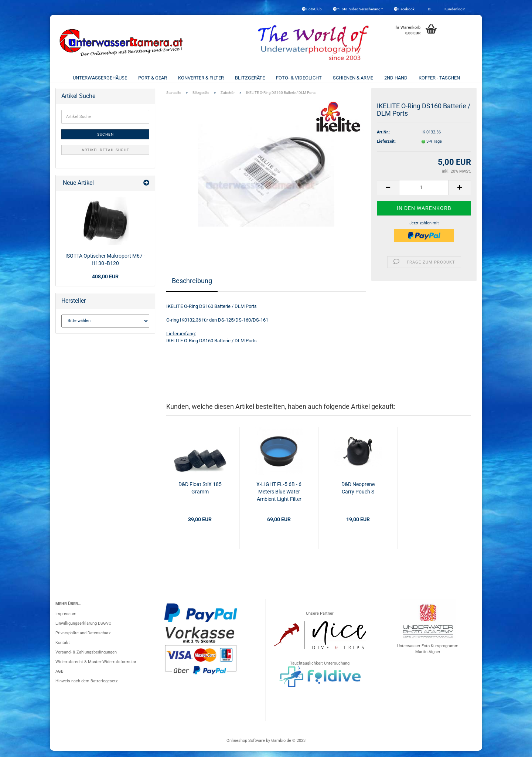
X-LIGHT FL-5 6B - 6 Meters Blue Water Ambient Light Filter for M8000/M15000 (279, 498)
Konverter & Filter (201, 78)
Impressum (66, 620)
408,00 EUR (105, 283)
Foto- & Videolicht (299, 78)
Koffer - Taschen (439, 78)
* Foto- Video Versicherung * (358, 9)
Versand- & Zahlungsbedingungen (86, 658)
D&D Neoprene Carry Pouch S (358, 494)
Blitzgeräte (250, 78)
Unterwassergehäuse (100, 78)
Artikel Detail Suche (105, 156)
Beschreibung (192, 287)
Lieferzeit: (386, 148)
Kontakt (63, 649)
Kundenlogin (455, 9)
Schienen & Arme (353, 78)
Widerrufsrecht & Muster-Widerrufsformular (96, 668)
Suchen (105, 141)
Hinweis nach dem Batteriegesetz (86, 687)
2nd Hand (396, 78)
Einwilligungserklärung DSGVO (83, 630)
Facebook (404, 9)
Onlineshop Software (246, 747)
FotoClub (312, 9)
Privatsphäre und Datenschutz (83, 639)
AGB (59, 678)
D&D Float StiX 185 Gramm (200, 494)
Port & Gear (153, 78)
